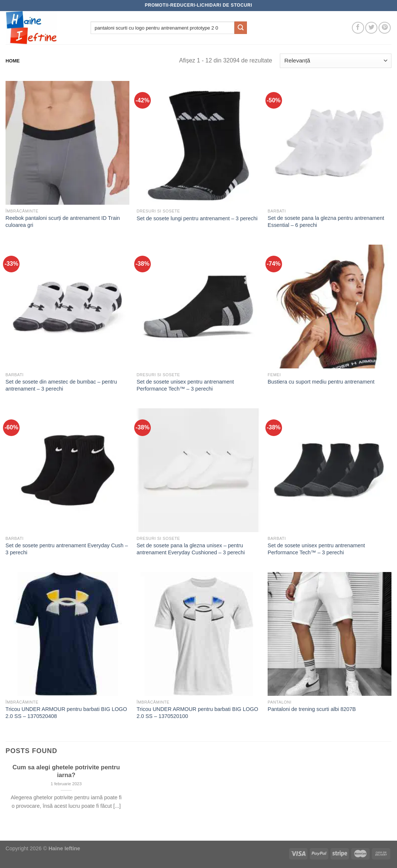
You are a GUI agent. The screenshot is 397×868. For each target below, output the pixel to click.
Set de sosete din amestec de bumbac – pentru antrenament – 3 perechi (61, 385)
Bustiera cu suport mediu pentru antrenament (321, 382)
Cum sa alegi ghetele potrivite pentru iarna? (66, 771)
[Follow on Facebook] (358, 28)
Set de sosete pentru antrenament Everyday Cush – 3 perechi (67, 549)
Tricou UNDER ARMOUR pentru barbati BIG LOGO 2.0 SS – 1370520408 (66, 713)
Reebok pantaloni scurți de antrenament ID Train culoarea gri (63, 222)
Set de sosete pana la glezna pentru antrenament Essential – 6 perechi (326, 222)
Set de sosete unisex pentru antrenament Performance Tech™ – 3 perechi (185, 385)
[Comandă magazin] (336, 61)
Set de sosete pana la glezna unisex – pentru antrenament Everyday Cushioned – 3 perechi (191, 549)
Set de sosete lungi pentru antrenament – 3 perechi (197, 218)
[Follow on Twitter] (371, 28)
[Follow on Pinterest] (385, 28)
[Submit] (241, 28)
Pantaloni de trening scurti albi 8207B (312, 709)
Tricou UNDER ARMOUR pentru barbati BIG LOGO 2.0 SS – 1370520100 (197, 713)
